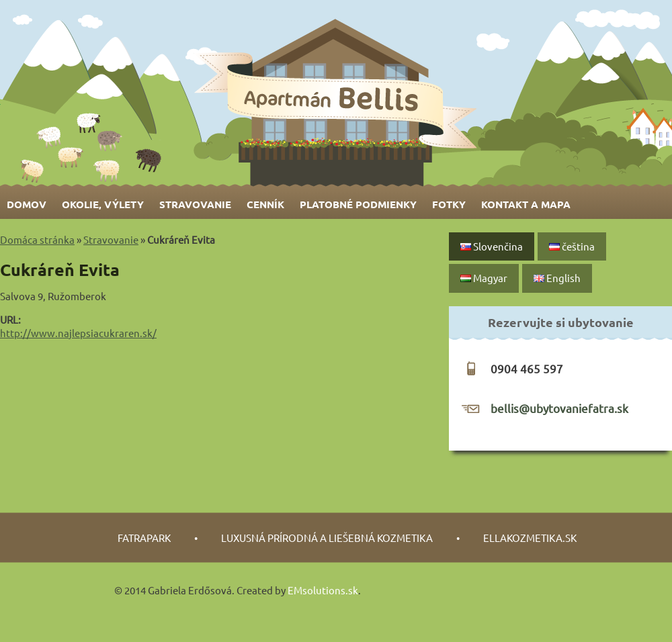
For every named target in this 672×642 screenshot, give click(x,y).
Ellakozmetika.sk (530, 538)
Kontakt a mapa (526, 204)
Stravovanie (195, 204)
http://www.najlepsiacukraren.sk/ (78, 333)
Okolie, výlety (103, 204)
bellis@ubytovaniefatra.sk (559, 408)
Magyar (484, 278)
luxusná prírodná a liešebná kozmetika (327, 538)
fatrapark (144, 538)
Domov (27, 204)
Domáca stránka (37, 239)
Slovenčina (492, 246)
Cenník (265, 204)
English (557, 278)
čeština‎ (572, 246)
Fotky (449, 204)
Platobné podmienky (358, 204)
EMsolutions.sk (323, 590)
